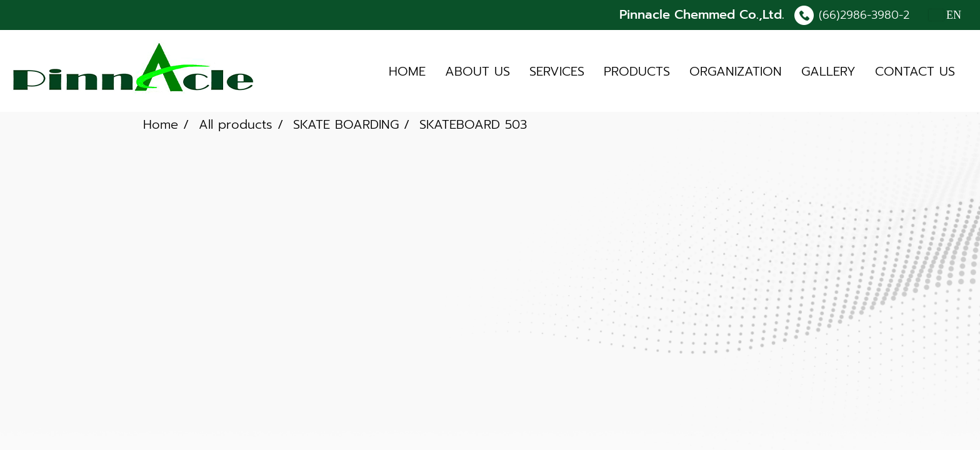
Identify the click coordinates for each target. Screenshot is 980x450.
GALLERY (828, 71)
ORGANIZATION (736, 71)
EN (945, 15)
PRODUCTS (637, 71)
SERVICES (557, 71)
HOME (407, 71)
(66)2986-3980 (859, 15)
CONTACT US (915, 71)
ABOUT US (477, 71)
